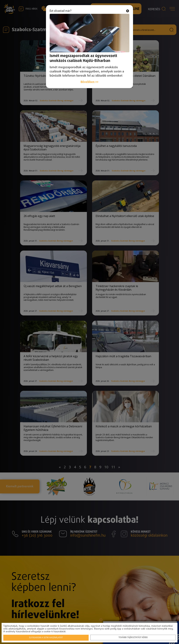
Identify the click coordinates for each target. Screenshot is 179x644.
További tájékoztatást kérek (133, 637)
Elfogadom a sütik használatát (46, 637)
